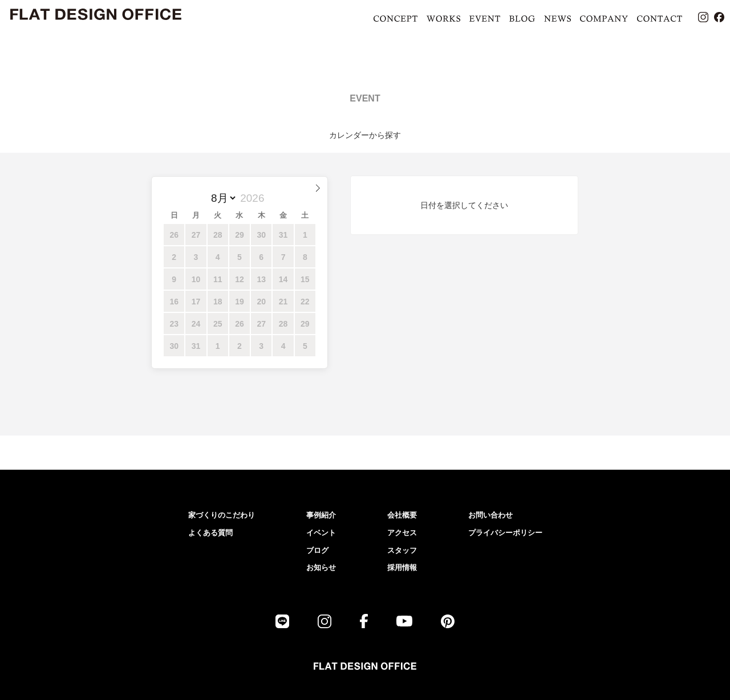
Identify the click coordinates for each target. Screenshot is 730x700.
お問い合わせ (490, 515)
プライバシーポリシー (505, 533)
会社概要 (402, 515)
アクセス (402, 533)
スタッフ (402, 550)
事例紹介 (321, 515)
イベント (321, 533)
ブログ (317, 550)
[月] (222, 198)
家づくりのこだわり (222, 515)
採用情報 (402, 567)
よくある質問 (210, 533)
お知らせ (321, 567)
